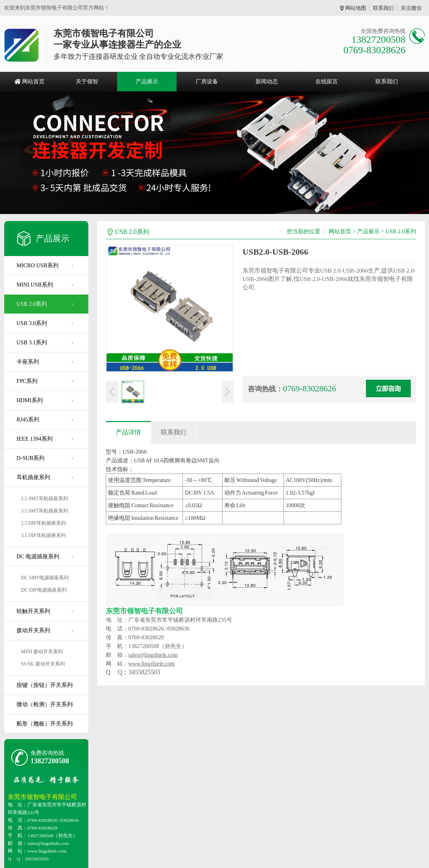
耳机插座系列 (33, 477)
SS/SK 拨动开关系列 (43, 664)
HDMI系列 (30, 400)
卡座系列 (28, 362)
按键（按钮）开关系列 (45, 685)
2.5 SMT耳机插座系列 (45, 499)
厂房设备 (207, 81)
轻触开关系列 (33, 611)
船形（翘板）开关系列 (45, 724)
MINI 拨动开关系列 (42, 652)
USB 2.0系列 (32, 304)
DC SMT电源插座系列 (45, 578)
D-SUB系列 (30, 458)
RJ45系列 (28, 419)
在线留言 (327, 81)
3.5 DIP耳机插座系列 (43, 535)
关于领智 (87, 81)
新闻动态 (267, 81)
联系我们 (383, 8)
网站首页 (33, 81)
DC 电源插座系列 (38, 556)
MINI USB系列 (35, 285)
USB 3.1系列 (32, 342)
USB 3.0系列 (32, 323)
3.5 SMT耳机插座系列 (45, 511)
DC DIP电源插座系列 (44, 590)
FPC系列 (27, 381)
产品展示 (147, 81)
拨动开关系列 (33, 630)
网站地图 (356, 8)
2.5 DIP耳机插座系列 (43, 523)
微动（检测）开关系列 (45, 704)
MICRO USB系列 (38, 265)
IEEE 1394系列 (35, 439)
